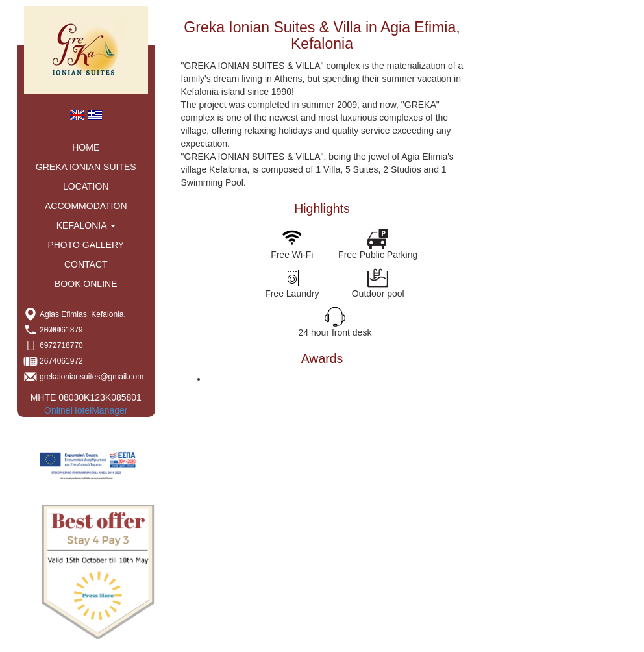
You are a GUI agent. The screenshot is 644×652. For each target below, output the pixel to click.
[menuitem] (77, 114)
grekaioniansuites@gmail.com (92, 377)
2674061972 (61, 361)
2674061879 (61, 330)
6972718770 (61, 345)
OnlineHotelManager (86, 410)
